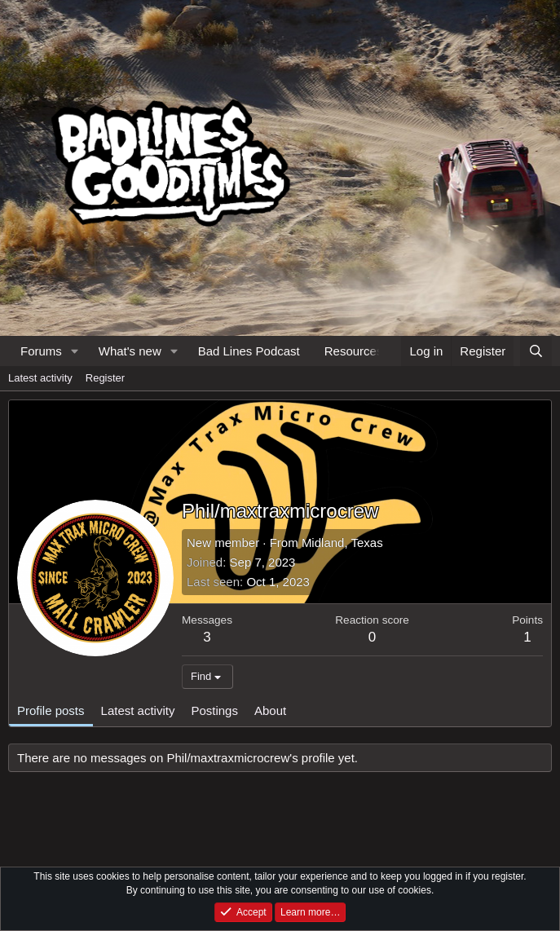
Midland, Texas (342, 543)
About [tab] (270, 710)
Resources (354, 351)
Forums (41, 351)
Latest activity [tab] (138, 710)
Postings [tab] (214, 710)
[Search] (536, 351)
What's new (130, 351)
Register (105, 378)
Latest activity (40, 378)
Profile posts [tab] (51, 710)
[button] (75, 351)
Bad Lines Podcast (249, 351)
